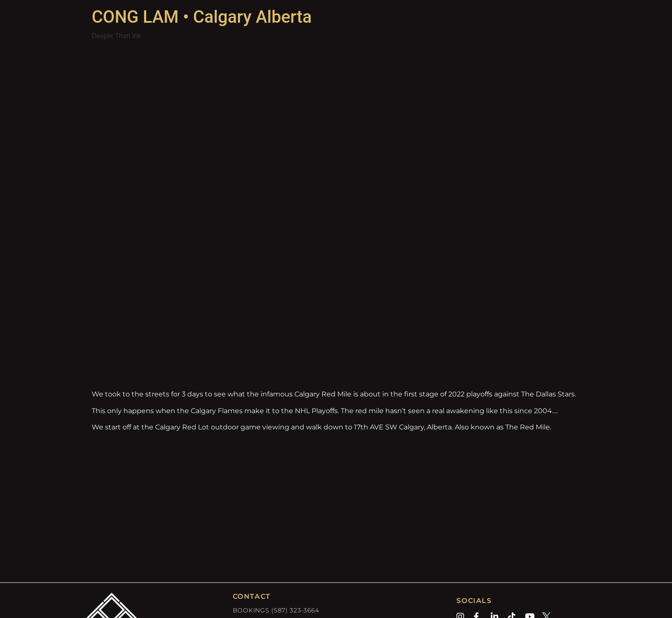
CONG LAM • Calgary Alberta (202, 17)
